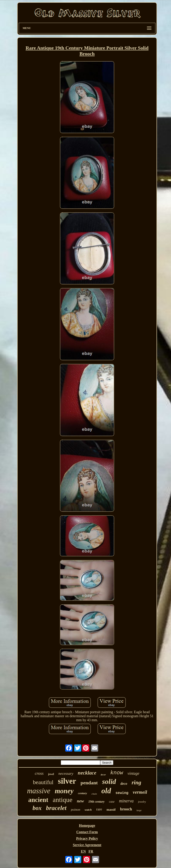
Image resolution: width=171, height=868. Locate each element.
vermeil (140, 792)
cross (39, 773)
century (82, 793)
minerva (126, 801)
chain (94, 794)
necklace (87, 773)
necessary (66, 774)
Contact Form (87, 832)
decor (103, 775)
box (37, 808)
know (117, 773)
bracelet (56, 808)
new (80, 801)
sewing (122, 793)
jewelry (142, 802)
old (106, 791)
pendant (89, 783)
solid (109, 781)
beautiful (43, 782)
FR (91, 851)
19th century (97, 802)
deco (124, 784)
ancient (38, 800)
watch (88, 810)
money (64, 791)
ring (136, 782)
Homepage (87, 826)
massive (39, 791)
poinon (76, 810)
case (112, 802)
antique (63, 800)
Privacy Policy (87, 838)
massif (111, 810)
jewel (51, 774)
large (139, 810)
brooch (126, 809)
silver (67, 781)
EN (83, 851)
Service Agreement (87, 845)
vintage (133, 773)
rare (99, 809)
